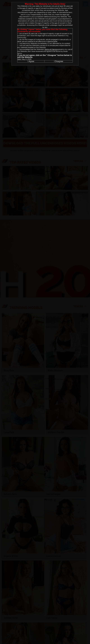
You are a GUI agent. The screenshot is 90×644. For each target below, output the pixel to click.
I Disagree (59, 61)
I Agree (31, 61)
